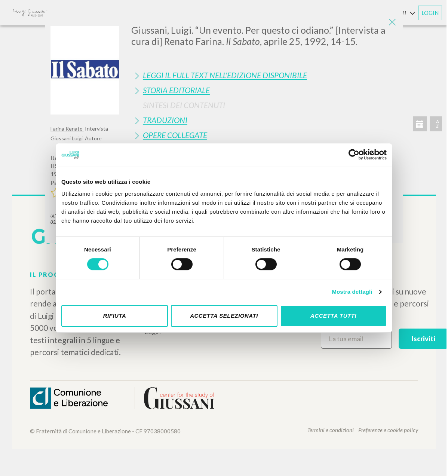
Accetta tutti (333, 316)
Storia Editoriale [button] (176, 90)
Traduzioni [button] (165, 120)
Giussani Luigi (67, 138)
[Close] (392, 22)
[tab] (264, 75)
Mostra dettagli (352, 292)
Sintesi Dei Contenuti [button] (184, 105)
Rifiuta (115, 316)
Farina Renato (67, 129)
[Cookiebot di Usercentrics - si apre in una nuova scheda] (354, 155)
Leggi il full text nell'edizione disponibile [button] (225, 75)
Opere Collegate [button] (175, 135)
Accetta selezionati (224, 316)
